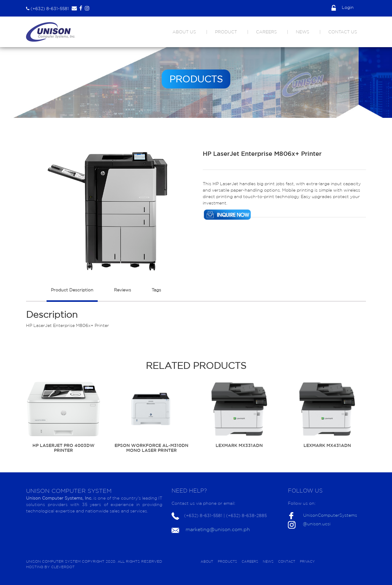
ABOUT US (184, 32)
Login (343, 7)
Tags (156, 290)
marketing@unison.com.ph (218, 529)
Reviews (123, 290)
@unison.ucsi (317, 524)
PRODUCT (226, 32)
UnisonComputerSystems (330, 515)
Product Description (72, 290)
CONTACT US (343, 32)
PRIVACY (307, 561)
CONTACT (287, 561)
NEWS (303, 32)
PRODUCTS (227, 561)
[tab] (72, 293)
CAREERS (266, 32)
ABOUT (207, 561)
